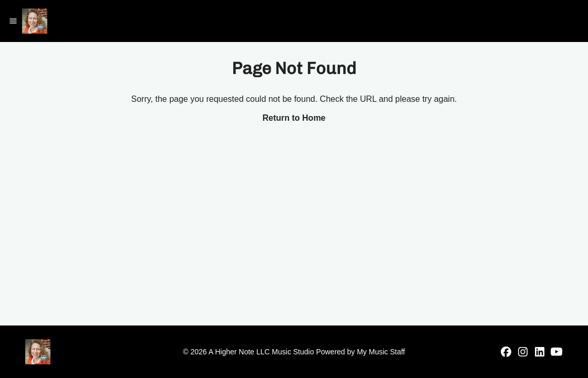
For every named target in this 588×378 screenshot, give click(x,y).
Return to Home (294, 118)
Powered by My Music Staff (360, 352)
